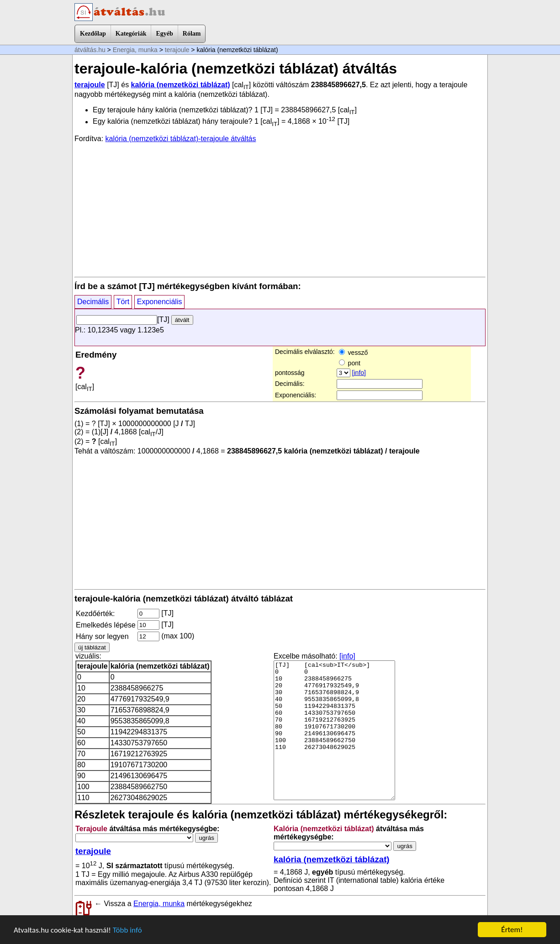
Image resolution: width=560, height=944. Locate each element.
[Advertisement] (280, 209)
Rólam (192, 34)
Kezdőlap (93, 34)
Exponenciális (160, 302)
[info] (359, 373)
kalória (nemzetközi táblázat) (181, 85)
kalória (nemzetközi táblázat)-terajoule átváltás (181, 139)
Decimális (93, 302)
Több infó (127, 931)
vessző (353, 353)
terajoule (177, 50)
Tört (123, 302)
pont (350, 363)
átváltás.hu (90, 50)
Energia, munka (135, 50)
